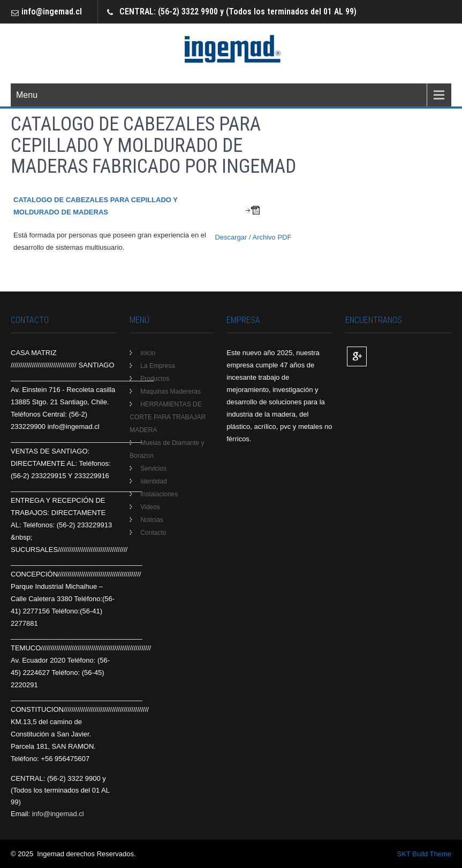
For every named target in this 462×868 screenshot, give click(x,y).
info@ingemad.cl (52, 11)
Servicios (153, 468)
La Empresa (158, 366)
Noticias (152, 520)
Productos (155, 379)
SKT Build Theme (424, 854)
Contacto (153, 533)
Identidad (153, 481)
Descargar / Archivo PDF (253, 237)
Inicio (148, 353)
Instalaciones (159, 494)
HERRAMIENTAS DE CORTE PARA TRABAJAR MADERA (168, 417)
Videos (150, 507)
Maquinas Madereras (171, 391)
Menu (27, 95)
